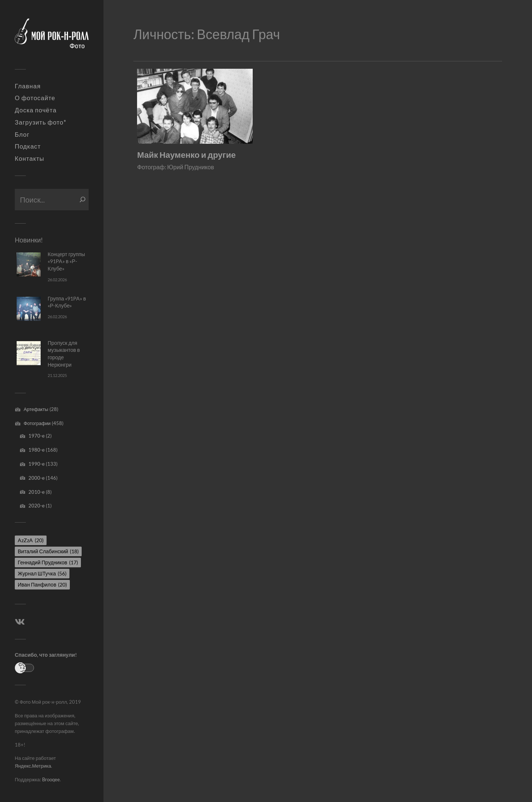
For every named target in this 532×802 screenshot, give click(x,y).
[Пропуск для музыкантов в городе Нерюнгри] (29, 353)
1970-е (37, 436)
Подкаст (28, 146)
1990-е (37, 464)
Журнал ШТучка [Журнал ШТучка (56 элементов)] (42, 573)
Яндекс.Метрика (33, 766)
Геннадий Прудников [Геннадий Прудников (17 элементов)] (48, 562)
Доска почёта (36, 110)
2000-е (37, 478)
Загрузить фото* (41, 122)
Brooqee (51, 779)
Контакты (30, 159)
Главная (28, 86)
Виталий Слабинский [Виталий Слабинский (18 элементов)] (48, 551)
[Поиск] (83, 200)
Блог (22, 135)
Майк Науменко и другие (186, 155)
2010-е (37, 492)
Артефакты (36, 409)
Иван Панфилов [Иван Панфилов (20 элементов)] (42, 584)
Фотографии (37, 423)
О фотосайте (35, 98)
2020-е (37, 506)
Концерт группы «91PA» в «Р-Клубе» (66, 261)
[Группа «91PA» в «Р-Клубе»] (29, 309)
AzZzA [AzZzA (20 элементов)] (31, 540)
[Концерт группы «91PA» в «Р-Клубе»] (29, 264)
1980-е (37, 450)
